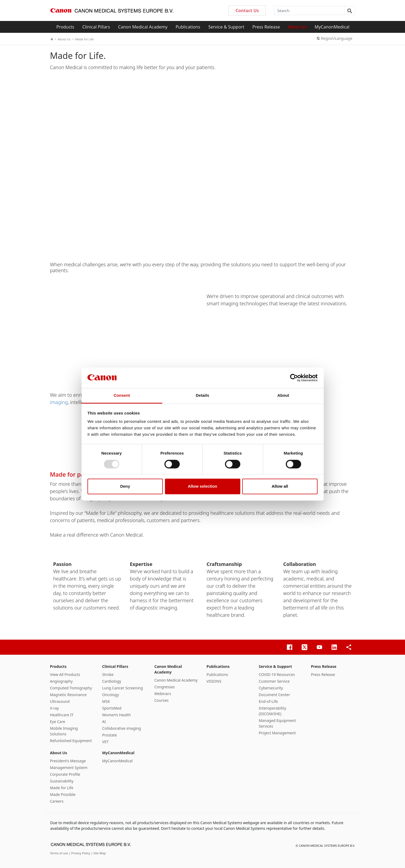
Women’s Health (117, 715)
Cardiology (112, 681)
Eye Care (58, 722)
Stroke (108, 674)
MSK (106, 701)
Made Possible (63, 794)
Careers (57, 801)
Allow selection (202, 486)
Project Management (277, 733)
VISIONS (214, 681)
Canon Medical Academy (143, 27)
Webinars (163, 694)
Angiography (61, 681)
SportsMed (112, 708)
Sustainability (62, 781)
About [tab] (283, 396)
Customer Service (274, 681)
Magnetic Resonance (68, 695)
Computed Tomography (71, 688)
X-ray (54, 708)
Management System (69, 768)
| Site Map (98, 853)
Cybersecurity (271, 688)
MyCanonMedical (332, 27)
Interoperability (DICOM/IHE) (273, 711)
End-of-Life (268, 701)
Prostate (110, 735)
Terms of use (59, 853)
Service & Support (226, 27)
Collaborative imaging (122, 728)
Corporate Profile (65, 774)
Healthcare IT (62, 715)
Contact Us (247, 10)
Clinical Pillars (96, 27)
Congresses (165, 687)
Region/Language (334, 38)
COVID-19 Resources (277, 674)
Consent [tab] (122, 396)
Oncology (111, 695)
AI (104, 722)
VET (105, 742)
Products (66, 27)
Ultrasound (60, 701)
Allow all (280, 486)
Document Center (275, 695)
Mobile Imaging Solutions (64, 731)
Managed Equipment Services (277, 723)
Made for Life (83, 39)
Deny (125, 486)
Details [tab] (203, 396)
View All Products (65, 674)
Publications (188, 27)
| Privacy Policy (80, 853)
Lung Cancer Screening (123, 688)
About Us (297, 27)
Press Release (266, 27)
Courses (162, 700)
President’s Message (68, 761)
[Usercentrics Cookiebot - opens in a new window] (294, 378)
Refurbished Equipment (71, 741)
